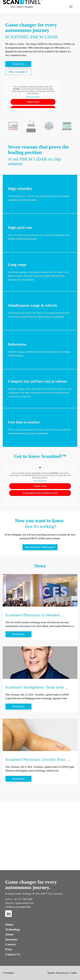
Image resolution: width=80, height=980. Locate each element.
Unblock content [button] (33, 102)
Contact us (18, 64)
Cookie (73, 973)
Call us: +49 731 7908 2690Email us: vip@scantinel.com (19, 901)
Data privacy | (63, 973)
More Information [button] (33, 97)
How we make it (18, 72)
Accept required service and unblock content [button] (40, 493)
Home (9, 924)
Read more (18, 634)
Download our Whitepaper (40, 547)
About (9, 934)
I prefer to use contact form (18, 907)
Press (9, 949)
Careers (10, 944)
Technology (13, 929)
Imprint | (52, 973)
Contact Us (13, 954)
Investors (11, 939)
